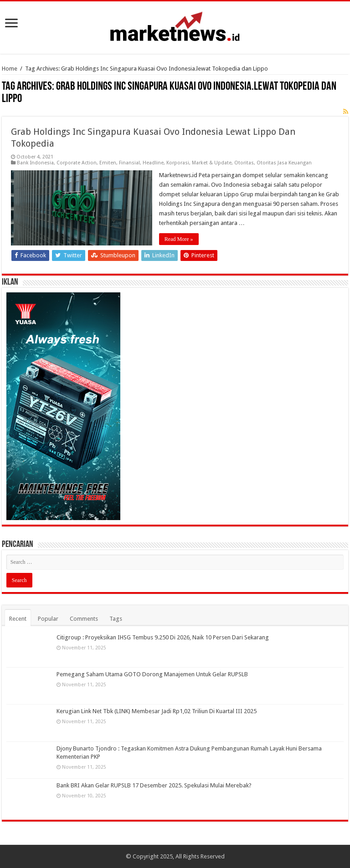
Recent (18, 619)
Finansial (129, 163)
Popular (48, 619)
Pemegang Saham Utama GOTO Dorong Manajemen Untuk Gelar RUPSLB (152, 674)
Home (10, 69)
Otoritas (244, 163)
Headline (153, 163)
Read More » (179, 239)
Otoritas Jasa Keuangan (284, 163)
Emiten (108, 163)
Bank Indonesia (35, 163)
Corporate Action (77, 163)
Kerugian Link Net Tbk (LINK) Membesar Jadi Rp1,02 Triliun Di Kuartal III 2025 (157, 711)
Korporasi (178, 163)
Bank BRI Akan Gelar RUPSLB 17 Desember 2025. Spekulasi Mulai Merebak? (154, 785)
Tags (116, 619)
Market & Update (212, 163)
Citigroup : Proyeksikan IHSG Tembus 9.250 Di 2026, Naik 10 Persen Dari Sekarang (163, 637)
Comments (84, 619)
